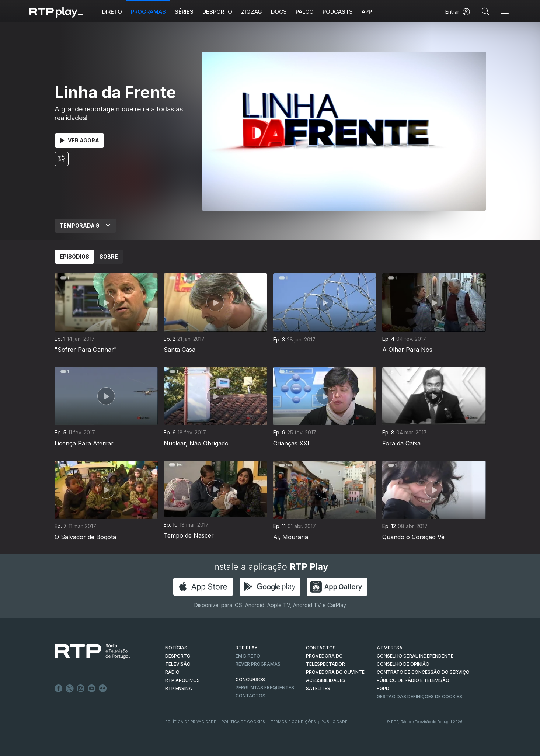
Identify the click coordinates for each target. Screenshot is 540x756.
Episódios (74, 256)
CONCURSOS (250, 679)
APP (367, 12)
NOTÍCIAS (176, 648)
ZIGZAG (252, 12)
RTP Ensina (179, 688)
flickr (103, 689)
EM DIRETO (248, 656)
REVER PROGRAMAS (258, 664)
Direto (112, 12)
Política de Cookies (243, 722)
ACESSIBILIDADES (326, 680)
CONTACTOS (321, 648)
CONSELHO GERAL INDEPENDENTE (415, 656)
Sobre (109, 256)
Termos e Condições (293, 722)
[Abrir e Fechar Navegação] (505, 12)
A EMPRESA (390, 648)
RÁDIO (172, 672)
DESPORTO (178, 656)
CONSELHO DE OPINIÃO (403, 664)
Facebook (59, 689)
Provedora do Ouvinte (335, 672)
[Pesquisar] (486, 11)
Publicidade (334, 722)
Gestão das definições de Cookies (419, 696)
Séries (184, 12)
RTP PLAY (247, 648)
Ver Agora (79, 140)
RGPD (383, 688)
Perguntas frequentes (265, 688)
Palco (305, 12)
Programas (148, 12)
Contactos (250, 696)
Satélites (318, 688)
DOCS (279, 12)
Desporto (217, 12)
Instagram (81, 689)
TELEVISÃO (178, 664)
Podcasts (338, 12)
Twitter (70, 689)
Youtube (92, 689)
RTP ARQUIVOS (182, 680)
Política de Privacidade (191, 722)
